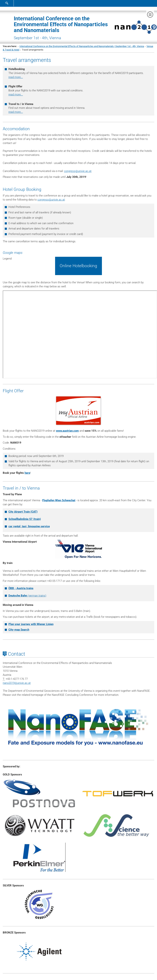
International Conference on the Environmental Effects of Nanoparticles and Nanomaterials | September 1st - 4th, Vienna (82, 46)
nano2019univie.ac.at (17, 683)
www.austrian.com (67, 431)
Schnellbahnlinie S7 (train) (25, 519)
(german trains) (27, 596)
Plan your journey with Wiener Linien (31, 624)
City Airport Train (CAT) (23, 512)
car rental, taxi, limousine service (29, 526)
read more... (16, 77)
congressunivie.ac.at (78, 171)
